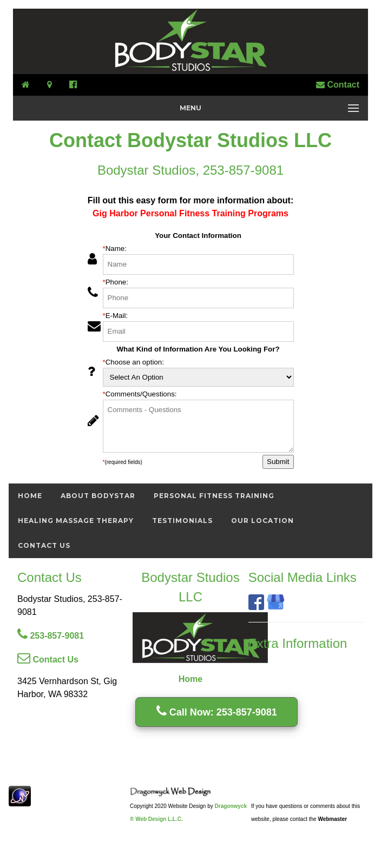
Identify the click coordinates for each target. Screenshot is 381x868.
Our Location (262, 521)
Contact (338, 85)
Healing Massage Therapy (76, 521)
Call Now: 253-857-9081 (217, 712)
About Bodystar (98, 496)
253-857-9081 (51, 636)
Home (30, 496)
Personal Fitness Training (214, 496)
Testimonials (182, 521)
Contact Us (44, 545)
